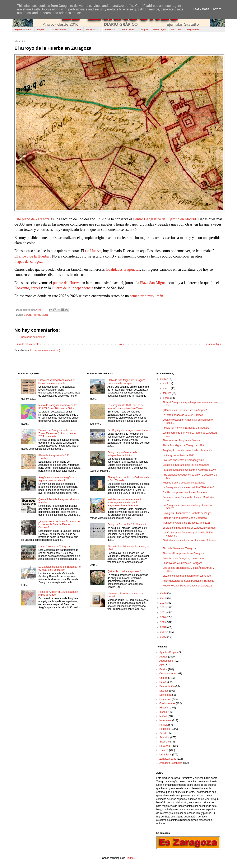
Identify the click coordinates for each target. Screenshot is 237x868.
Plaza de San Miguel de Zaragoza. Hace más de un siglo (127, 382)
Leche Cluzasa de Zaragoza (54, 547)
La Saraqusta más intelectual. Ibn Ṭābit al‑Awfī (189, 487)
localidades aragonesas (123, 270)
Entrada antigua (213, 344)
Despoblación (167, 686)
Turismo (164, 750)
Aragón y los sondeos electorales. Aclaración (188, 450)
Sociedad (165, 746)
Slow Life (165, 742)
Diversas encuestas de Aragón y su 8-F (184, 460)
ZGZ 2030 (176, 29)
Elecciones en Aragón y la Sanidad (182, 440)
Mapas (41, 29)
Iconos (163, 712)
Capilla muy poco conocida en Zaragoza (185, 492)
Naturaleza (166, 720)
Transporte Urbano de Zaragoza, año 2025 (186, 523)
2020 (163, 617)
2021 (163, 613)
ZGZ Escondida (58, 29)
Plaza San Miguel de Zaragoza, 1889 (183, 445)
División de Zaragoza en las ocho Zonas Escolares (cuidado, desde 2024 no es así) (57, 433)
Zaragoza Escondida (171, 763)
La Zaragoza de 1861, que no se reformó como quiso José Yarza (126, 407)
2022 (163, 608)
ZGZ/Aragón (159, 29)
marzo (167, 388)
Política (164, 725)
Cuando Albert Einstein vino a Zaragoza (185, 518)
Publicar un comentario (32, 337)
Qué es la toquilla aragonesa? (124, 571)
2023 (163, 603)
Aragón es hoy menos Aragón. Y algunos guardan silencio (56, 479)
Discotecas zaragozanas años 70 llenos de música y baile (57, 382)
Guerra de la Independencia (73, 288)
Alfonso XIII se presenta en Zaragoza (183, 553)
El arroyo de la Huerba (32, 257)
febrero (168, 393)
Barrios (163, 669)
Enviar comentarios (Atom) (45, 350)
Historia (36, 315)
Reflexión (165, 729)
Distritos (164, 691)
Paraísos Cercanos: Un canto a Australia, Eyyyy (189, 470)
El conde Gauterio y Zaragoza (179, 548)
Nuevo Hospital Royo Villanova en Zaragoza (187, 586)
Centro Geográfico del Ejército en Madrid (164, 219)
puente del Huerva (67, 283)
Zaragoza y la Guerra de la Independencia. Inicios (122, 454)
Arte (162, 665)
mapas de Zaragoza (29, 262)
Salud (163, 733)
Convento (22, 288)
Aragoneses (193, 29)
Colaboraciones (168, 674)
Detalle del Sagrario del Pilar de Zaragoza (186, 465)
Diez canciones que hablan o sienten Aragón (187, 576)
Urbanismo (166, 755)
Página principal (23, 29)
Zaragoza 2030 (168, 759)
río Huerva (93, 251)
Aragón (144, 29)
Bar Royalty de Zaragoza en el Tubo (127, 430)
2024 (163, 598)
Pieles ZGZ (111, 29)
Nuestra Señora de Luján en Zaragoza (184, 483)
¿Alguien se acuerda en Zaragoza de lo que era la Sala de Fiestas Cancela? (59, 525)
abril (166, 383)
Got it (217, 9)
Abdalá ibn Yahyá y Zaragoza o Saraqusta (186, 428)
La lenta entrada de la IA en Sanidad (183, 415)
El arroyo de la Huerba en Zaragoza (183, 563)
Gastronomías (167, 703)
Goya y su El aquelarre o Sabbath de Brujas (187, 513)
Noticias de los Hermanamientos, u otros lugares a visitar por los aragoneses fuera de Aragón (127, 502)
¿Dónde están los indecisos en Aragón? (185, 410)
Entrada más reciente (27, 344)
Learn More (201, 9)
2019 (163, 622)
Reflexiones (128, 29)
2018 (163, 627)
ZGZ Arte (76, 29)
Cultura (28, 315)
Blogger (130, 858)
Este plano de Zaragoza (32, 219)
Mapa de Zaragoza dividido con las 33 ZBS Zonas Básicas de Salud (58, 407)
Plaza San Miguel (153, 283)
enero (167, 398)
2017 (163, 632)
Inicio (122, 344)
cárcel (35, 288)
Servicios (165, 737)
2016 (163, 637)
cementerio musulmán (146, 296)
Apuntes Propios (169, 652)
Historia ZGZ (93, 29)
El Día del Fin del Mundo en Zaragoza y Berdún (189, 528)
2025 (163, 593)
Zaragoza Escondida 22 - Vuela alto (127, 524)
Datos (163, 682)
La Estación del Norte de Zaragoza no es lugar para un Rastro (60, 568)
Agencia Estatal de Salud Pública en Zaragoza (189, 581)
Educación (165, 699)
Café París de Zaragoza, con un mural (184, 558)
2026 (163, 379)
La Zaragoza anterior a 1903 (178, 455)
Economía (165, 695)
